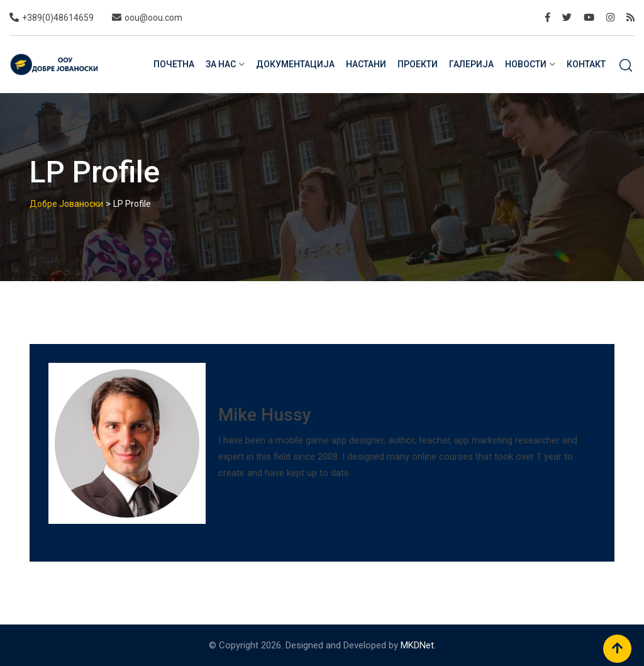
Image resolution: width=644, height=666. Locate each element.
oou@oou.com (153, 18)
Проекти (418, 64)
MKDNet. (418, 645)
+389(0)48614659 (58, 18)
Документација (295, 64)
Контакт (586, 64)
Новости (526, 64)
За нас (221, 64)
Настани (366, 64)
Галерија (471, 64)
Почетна (174, 64)
